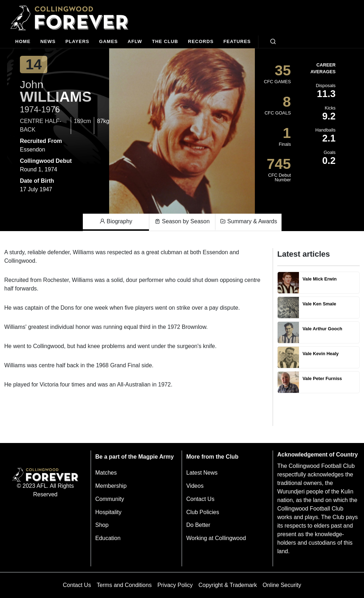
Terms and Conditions (124, 585)
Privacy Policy (175, 585)
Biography (116, 221)
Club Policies (203, 512)
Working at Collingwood (216, 538)
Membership (111, 486)
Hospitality (108, 512)
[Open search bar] (273, 42)
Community (110, 499)
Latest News (202, 473)
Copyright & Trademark (228, 585)
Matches (106, 473)
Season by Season (182, 221)
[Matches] (108, 42)
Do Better (198, 525)
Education (108, 538)
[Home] (23, 42)
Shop (102, 525)
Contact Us (200, 499)
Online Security (282, 585)
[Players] (77, 42)
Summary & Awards (249, 221)
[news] (48, 42)
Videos (195, 486)
